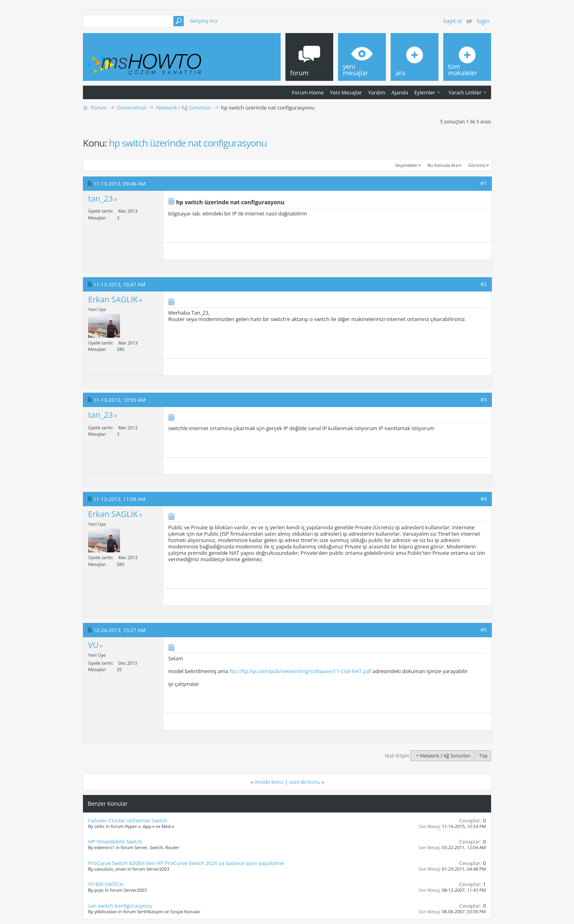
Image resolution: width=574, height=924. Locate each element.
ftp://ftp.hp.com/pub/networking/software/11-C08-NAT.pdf (300, 671)
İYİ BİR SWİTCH (106, 884)
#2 (484, 284)
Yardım (377, 92)
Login (483, 21)
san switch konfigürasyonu (120, 906)
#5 (484, 630)
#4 (484, 499)
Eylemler (425, 92)
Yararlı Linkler (465, 92)
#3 (484, 399)
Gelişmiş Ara (203, 21)
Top (483, 756)
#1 (484, 183)
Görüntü (477, 165)
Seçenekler (406, 165)
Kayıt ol (453, 21)
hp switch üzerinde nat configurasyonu (188, 143)
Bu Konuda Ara (443, 165)
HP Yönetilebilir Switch (115, 842)
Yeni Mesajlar (346, 92)
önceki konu (269, 782)
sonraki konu (305, 782)
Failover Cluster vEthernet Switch (128, 820)
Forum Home (308, 92)
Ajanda (400, 92)
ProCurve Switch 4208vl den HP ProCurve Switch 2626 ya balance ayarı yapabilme (186, 863)
